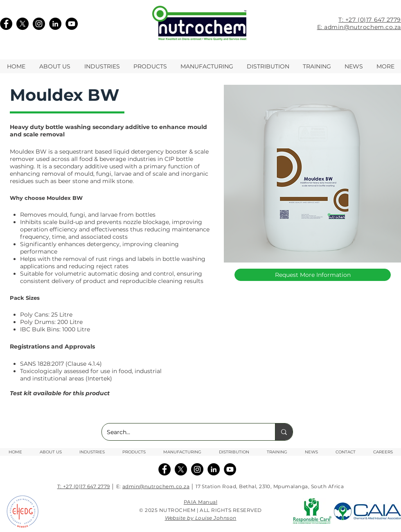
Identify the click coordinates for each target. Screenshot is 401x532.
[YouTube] (72, 24)
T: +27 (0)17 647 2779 (370, 20)
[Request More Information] (313, 275)
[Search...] (182, 432)
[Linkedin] (214, 469)
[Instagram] (39, 24)
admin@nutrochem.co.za (156, 486)
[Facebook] (6, 24)
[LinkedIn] (55, 24)
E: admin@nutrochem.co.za (359, 27)
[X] (23, 24)
